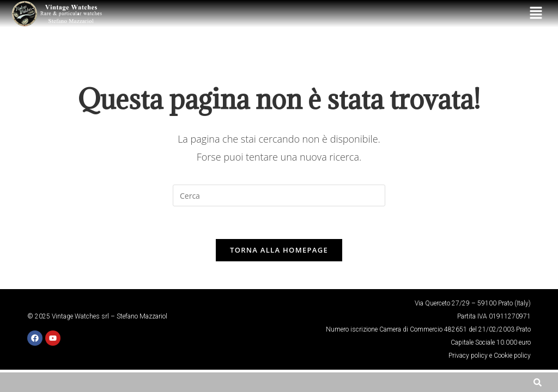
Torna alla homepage (279, 250)
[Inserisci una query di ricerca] (279, 195)
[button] (536, 14)
